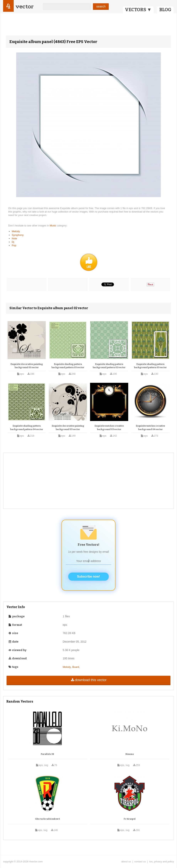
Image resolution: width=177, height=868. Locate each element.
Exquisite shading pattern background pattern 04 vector (27, 428)
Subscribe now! (88, 577)
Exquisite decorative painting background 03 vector (68, 428)
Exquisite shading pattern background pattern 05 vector (68, 366)
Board (76, 667)
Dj (13, 242)
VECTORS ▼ (138, 10)
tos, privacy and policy (162, 862)
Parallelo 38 (47, 754)
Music (53, 226)
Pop (14, 245)
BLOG (165, 10)
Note (14, 238)
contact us (140, 862)
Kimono (130, 754)
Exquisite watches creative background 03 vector (109, 428)
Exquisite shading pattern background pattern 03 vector (150, 366)
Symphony (18, 235)
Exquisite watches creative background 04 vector (150, 428)
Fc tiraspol (130, 819)
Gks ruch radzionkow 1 (48, 819)
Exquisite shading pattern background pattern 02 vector (109, 366)
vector (24, 6)
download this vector (88, 680)
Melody (16, 231)
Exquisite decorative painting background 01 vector (27, 366)
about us (126, 862)
